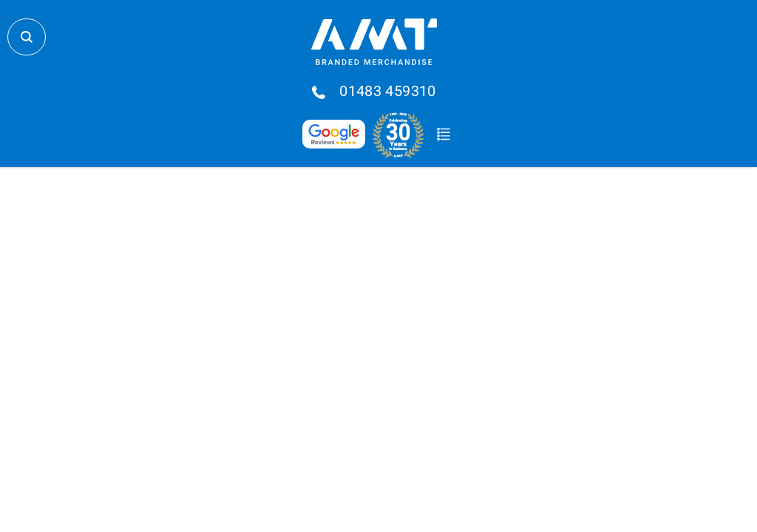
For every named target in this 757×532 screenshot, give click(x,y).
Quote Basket (443, 134)
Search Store (27, 37)
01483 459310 (388, 92)
